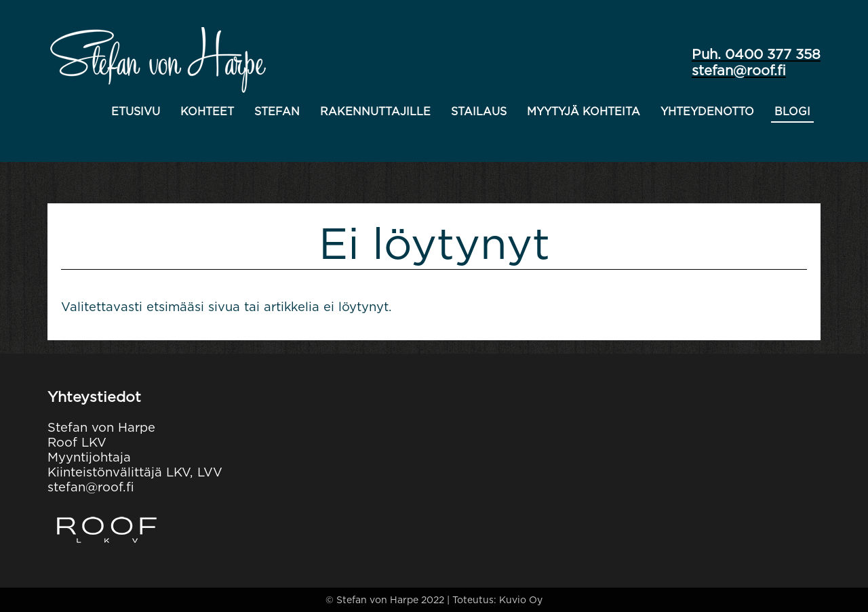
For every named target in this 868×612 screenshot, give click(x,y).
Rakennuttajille (375, 111)
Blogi (792, 111)
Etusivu (136, 111)
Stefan (277, 111)
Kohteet (207, 111)
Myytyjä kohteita (584, 111)
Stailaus (479, 111)
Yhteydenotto (707, 111)
